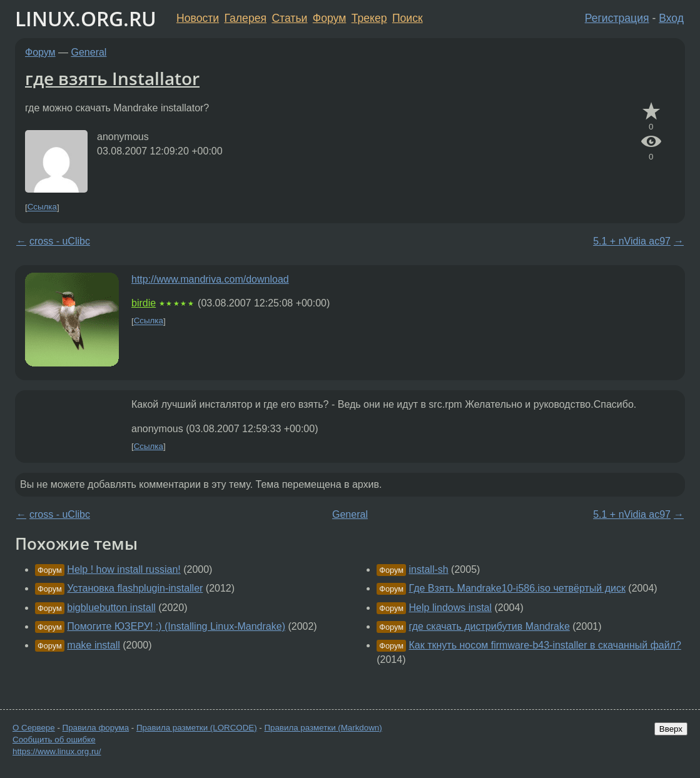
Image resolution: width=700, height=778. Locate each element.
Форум (329, 18)
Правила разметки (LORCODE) (197, 728)
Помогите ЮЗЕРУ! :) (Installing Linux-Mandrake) (176, 626)
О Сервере (34, 728)
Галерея (246, 18)
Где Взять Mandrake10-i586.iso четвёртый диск (517, 588)
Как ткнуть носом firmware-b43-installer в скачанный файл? (545, 645)
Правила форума (96, 728)
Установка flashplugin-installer (135, 588)
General (89, 52)
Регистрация (617, 18)
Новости (198, 18)
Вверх (671, 729)
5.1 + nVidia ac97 (632, 241)
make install (93, 645)
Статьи (289, 18)
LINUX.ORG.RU (86, 18)
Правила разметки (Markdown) (323, 728)
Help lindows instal (451, 608)
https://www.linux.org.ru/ (57, 751)
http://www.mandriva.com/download (210, 279)
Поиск (408, 18)
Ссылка (42, 207)
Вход (671, 18)
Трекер (369, 18)
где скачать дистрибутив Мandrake (489, 626)
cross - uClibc (60, 241)
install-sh (429, 569)
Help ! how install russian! (124, 569)
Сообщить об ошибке (54, 740)
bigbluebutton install (111, 608)
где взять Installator (112, 78)
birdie (144, 303)
